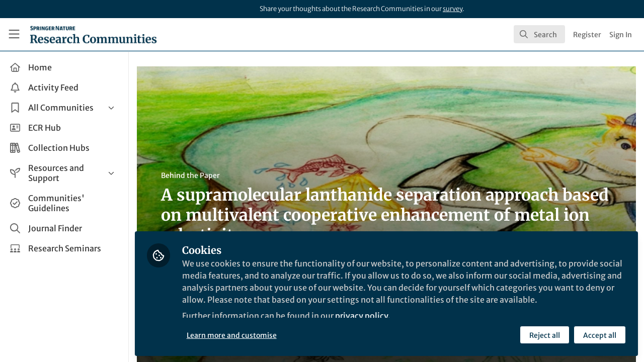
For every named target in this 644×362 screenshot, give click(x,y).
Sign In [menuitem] (621, 35)
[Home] (93, 34)
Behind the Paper (190, 175)
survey (453, 9)
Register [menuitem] (587, 35)
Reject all (545, 335)
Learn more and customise (232, 335)
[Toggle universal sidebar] (14, 34)
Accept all (600, 335)
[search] (539, 34)
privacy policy (361, 316)
